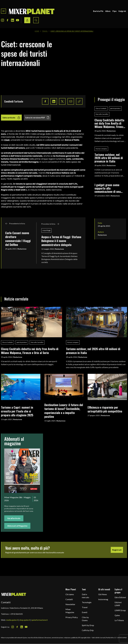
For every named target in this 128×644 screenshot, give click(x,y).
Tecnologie (87, 602)
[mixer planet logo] (14, 594)
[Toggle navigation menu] (3, 11)
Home (37, 31)
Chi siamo (70, 594)
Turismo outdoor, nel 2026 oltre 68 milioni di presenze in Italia (109, 158)
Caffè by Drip (88, 630)
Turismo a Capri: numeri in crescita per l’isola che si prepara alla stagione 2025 (17, 411)
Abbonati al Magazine (17, 526)
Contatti (69, 599)
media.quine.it (12, 620)
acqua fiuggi (46, 230)
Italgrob (122, 11)
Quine (117, 615)
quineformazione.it (40, 620)
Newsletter (70, 604)
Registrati (117, 550)
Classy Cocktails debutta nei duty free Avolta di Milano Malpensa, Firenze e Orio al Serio (110, 123)
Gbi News (103, 594)
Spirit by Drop (88, 625)
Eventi (85, 612)
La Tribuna (119, 620)
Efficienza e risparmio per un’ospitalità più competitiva (105, 409)
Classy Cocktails (101, 108)
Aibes (108, 11)
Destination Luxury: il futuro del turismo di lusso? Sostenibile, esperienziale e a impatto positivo (64, 411)
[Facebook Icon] (7, 20)
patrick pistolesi (115, 108)
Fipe (114, 11)
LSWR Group (120, 610)
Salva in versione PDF (37, 118)
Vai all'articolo (14, 518)
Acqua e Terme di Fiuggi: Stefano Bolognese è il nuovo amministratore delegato (61, 241)
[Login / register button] (27, 20)
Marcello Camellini (102, 114)
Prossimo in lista (50, 224)
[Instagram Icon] (2, 20)
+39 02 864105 (16, 614)
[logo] (32, 11)
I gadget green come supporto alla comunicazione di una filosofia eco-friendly (108, 188)
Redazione (22, 249)
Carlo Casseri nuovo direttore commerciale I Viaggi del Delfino (18, 239)
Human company (101, 149)
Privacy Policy (72, 617)
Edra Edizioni (120, 597)
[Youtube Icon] (17, 20)
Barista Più (98, 11)
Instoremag (103, 599)
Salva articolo (11, 118)
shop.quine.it (25, 620)
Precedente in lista (15, 224)
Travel (45, 31)
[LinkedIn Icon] (12, 20)
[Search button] (36, 20)
